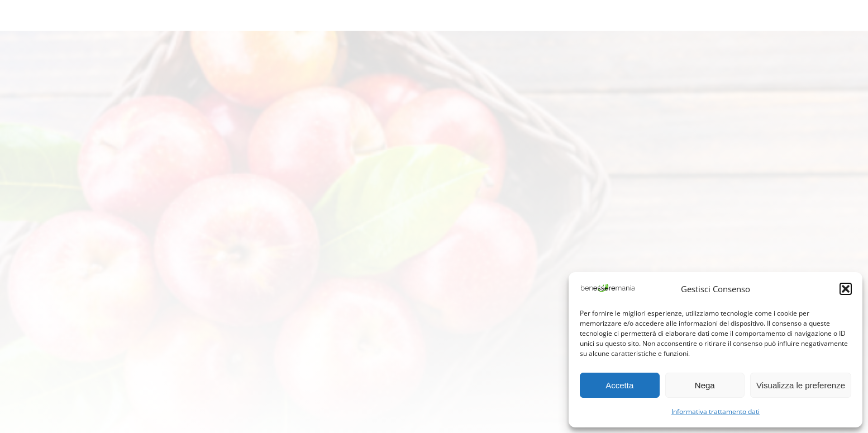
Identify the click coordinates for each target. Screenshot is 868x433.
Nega (705, 385)
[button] (846, 289)
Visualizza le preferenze (801, 385)
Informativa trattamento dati (716, 411)
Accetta (619, 385)
